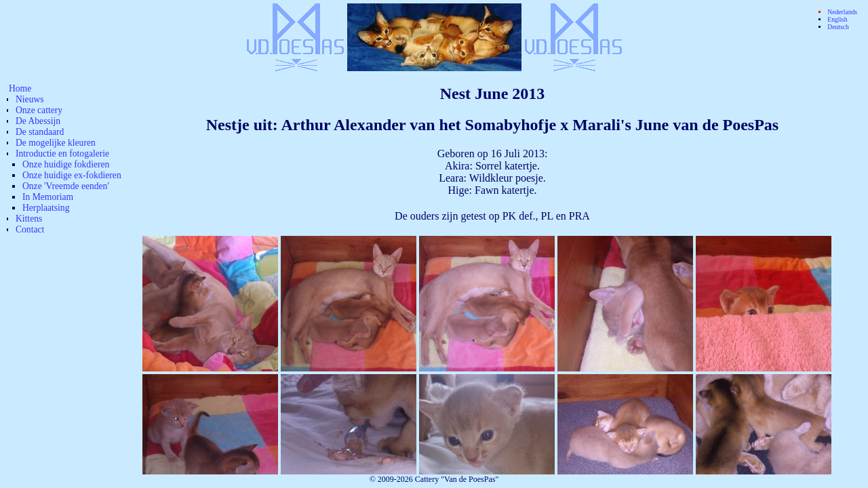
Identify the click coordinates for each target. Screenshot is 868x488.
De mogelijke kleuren (56, 143)
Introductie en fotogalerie (62, 154)
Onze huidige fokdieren (66, 164)
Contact (30, 229)
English (837, 19)
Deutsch (838, 27)
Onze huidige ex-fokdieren (72, 175)
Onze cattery (39, 110)
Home (20, 88)
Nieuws (30, 99)
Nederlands (842, 12)
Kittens (29, 219)
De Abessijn (38, 121)
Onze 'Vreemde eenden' (66, 186)
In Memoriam (48, 197)
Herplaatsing (46, 208)
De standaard (40, 132)
